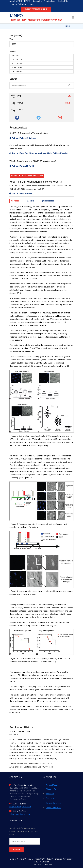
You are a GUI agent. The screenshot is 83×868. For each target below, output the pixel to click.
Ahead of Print (52, 789)
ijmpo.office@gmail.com (20, 807)
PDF (41, 96)
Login (31, 4)
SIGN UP (17, 850)
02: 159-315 (16, 60)
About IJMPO (16, 1)
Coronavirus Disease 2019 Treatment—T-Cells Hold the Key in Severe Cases (39, 147)
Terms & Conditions (54, 803)
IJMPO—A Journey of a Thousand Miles (28, 133)
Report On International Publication (27, 176)
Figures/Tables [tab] (47, 201)
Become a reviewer (54, 808)
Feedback (50, 798)
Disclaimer (37, 865)
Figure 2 (21, 478)
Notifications (50, 1)
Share (17, 110)
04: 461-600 (16, 67)
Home (68, 26)
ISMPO (27, 1)
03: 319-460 (16, 63)
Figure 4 (54, 625)
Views (41, 103)
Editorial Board (52, 785)
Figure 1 (64, 366)
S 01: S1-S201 (17, 71)
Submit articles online (36, 9)
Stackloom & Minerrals (41, 862)
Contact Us (63, 1)
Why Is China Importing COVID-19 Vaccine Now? (33, 161)
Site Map (49, 865)
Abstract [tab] (15, 201)
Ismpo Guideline (19, 4)
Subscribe (37, 1)
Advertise (50, 794)
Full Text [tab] (30, 201)
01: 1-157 (15, 56)
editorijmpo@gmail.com (20, 814)
